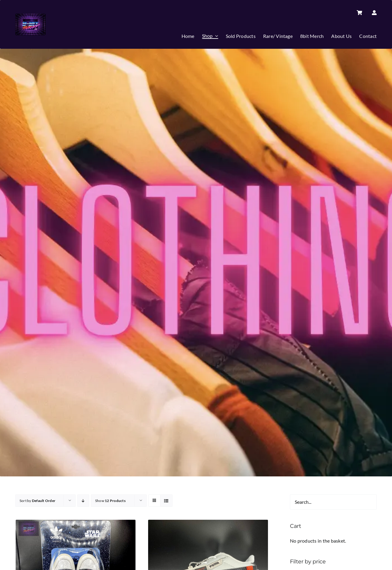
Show (110, 501)
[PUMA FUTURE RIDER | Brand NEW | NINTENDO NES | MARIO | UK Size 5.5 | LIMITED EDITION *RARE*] (208, 524)
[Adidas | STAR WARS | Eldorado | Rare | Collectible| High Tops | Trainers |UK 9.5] (76, 524)
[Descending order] (83, 501)
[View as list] (166, 501)
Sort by (37, 501)
